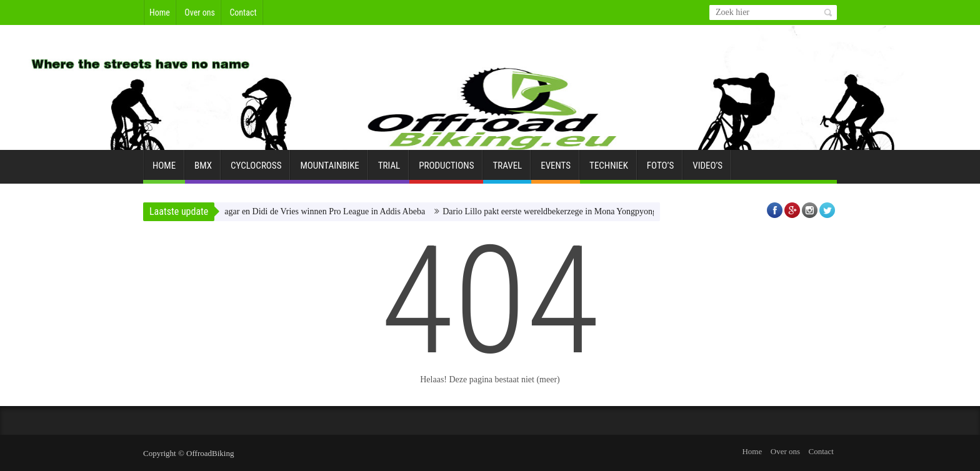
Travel (507, 171)
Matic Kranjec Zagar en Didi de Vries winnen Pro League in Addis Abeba (301, 211)
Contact (243, 12)
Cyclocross (256, 171)
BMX (203, 171)
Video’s (707, 171)
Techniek (609, 171)
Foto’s (660, 171)
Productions (446, 171)
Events (556, 171)
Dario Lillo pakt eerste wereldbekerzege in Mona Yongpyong (555, 211)
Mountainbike (329, 171)
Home (160, 12)
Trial (389, 171)
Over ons (200, 12)
